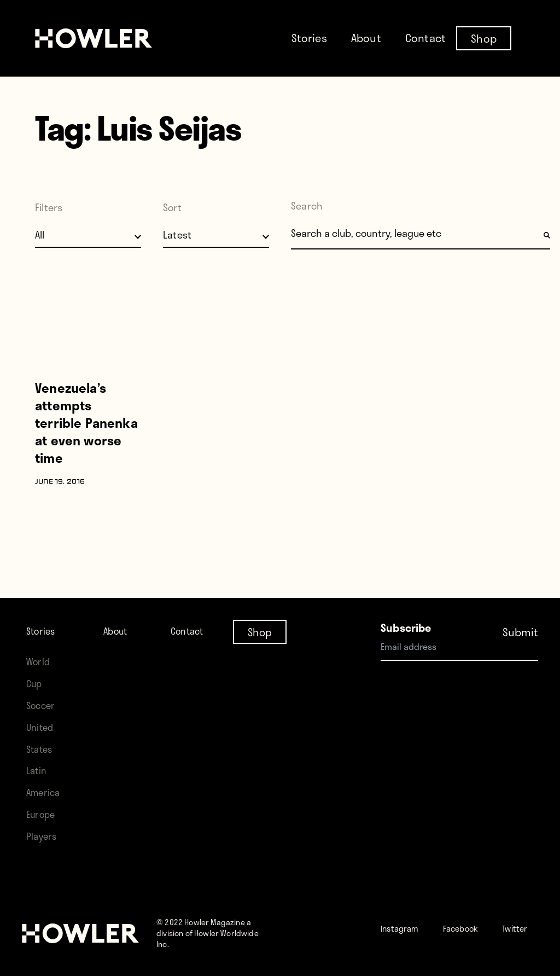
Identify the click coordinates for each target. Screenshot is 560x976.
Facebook (478, 917)
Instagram (406, 917)
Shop (484, 38)
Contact (425, 38)
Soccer (43, 694)
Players (44, 825)
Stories (309, 38)
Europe (43, 803)
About (366, 38)
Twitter (419, 939)
